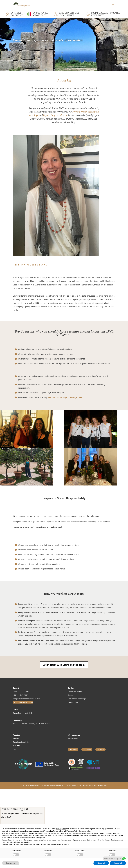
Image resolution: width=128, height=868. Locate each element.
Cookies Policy (103, 785)
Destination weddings (77, 699)
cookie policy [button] (86, 831)
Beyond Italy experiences (55, 115)
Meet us (16, 739)
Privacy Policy (93, 785)
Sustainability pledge (21, 742)
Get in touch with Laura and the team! (64, 665)
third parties (39, 833)
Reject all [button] (101, 863)
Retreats (71, 695)
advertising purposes (72, 835)
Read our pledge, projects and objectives (65, 397)
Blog (15, 749)
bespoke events (80, 112)
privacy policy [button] (61, 829)
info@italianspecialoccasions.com (27, 699)
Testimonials (73, 739)
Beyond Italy (73, 702)
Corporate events (75, 692)
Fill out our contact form (23, 702)
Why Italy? (17, 746)
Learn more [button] (11, 863)
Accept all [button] (118, 863)
